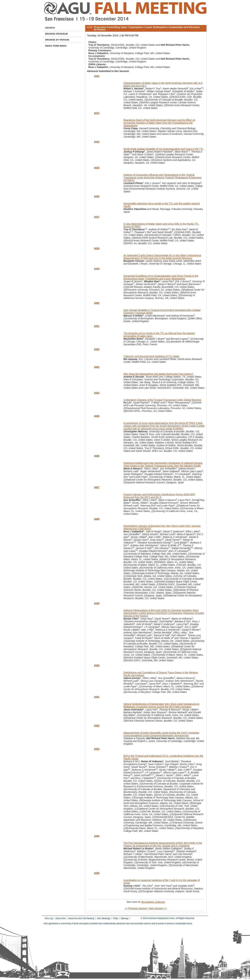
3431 (97, 697)
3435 (97, 873)
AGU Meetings (103, 918)
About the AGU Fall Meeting (81, 918)
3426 (97, 456)
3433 (97, 749)
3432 (97, 726)
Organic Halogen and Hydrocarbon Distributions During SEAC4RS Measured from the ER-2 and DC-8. (159, 496)
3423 (97, 367)
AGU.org (49, 918)
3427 (97, 487)
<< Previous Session (136, 908)
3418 (97, 248)
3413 (97, 113)
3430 (97, 665)
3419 (97, 269)
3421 (97, 326)
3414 (97, 142)
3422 (97, 349)
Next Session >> (158, 908)
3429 (97, 603)
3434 (97, 836)
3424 (97, 393)
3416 (97, 196)
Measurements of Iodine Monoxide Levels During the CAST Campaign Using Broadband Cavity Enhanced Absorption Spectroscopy (161, 734)
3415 (97, 168)
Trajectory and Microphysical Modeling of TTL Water (151, 356)
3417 (97, 217)
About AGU (61, 918)
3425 (97, 416)
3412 (97, 76)
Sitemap (125, 918)
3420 (97, 303)
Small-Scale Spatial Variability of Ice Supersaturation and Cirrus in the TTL (163, 149)
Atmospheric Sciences (153, 902)
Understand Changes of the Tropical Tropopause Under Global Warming (162, 400)
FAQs (116, 918)
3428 (97, 519)
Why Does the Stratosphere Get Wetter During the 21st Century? (158, 374)
